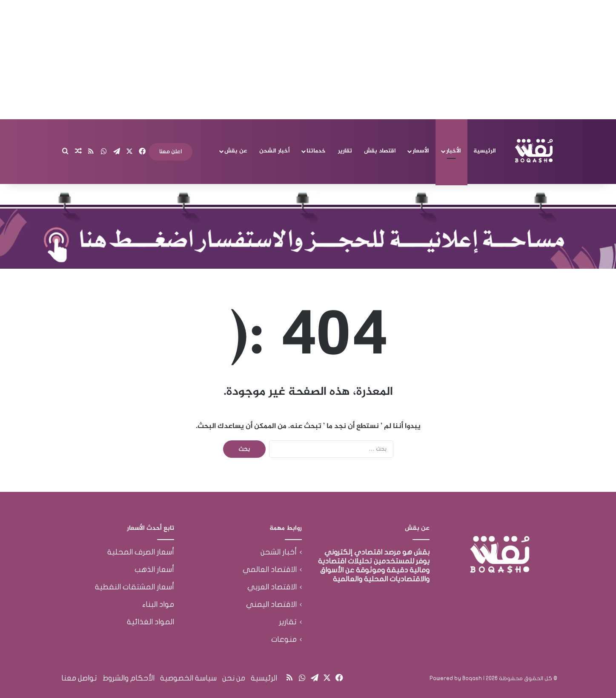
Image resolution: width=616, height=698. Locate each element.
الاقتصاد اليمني (271, 605)
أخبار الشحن (275, 151)
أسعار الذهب (154, 570)
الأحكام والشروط (129, 678)
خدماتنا (316, 151)
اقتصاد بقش (380, 151)
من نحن (234, 678)
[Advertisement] (308, 60)
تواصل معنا (79, 678)
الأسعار (421, 151)
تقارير (345, 151)
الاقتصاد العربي (272, 587)
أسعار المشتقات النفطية (135, 587)
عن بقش (236, 151)
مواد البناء (158, 605)
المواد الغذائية (150, 622)
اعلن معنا (170, 152)
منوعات (284, 639)
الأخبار (454, 151)
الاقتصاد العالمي (270, 570)
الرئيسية (485, 151)
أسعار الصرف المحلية (141, 552)
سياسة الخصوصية (188, 678)
